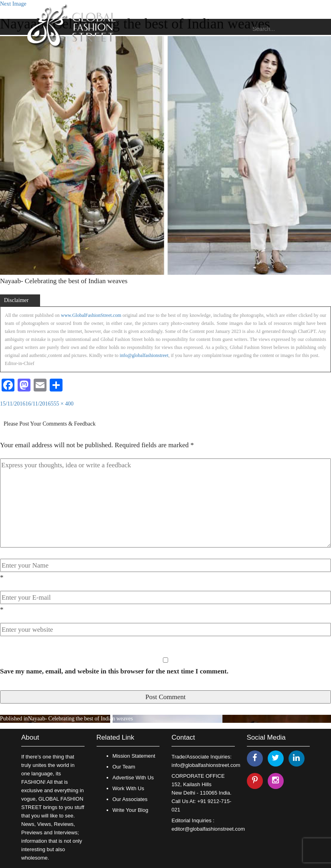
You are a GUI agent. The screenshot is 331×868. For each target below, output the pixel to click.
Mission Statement (134, 756)
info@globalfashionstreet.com (206, 765)
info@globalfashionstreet (144, 355)
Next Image (13, 4)
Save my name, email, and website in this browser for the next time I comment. (114, 671)
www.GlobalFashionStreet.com (91, 315)
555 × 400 (62, 404)
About (30, 737)
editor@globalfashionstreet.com (208, 829)
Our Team (124, 767)
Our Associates (130, 799)
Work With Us (128, 788)
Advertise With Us (133, 778)
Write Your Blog (130, 810)
